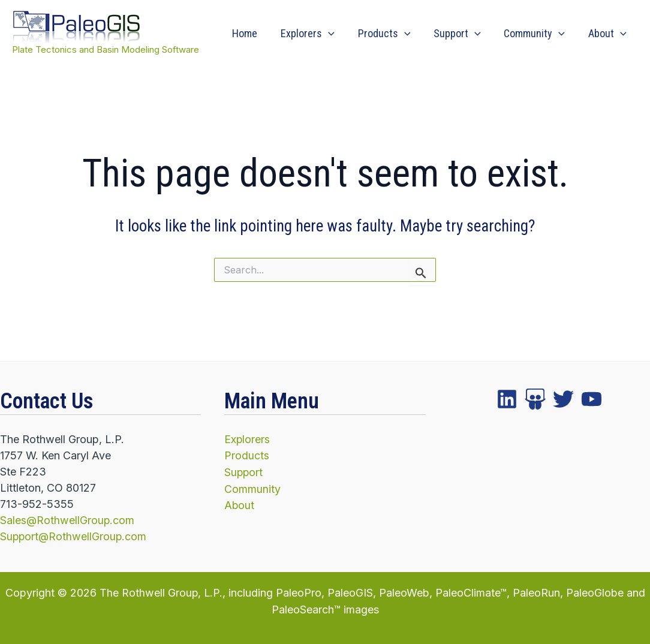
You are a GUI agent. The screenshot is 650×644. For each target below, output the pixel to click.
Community (537, 34)
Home (254, 33)
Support (461, 34)
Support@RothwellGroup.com (74, 536)
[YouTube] (592, 399)
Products (390, 34)
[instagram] (563, 399)
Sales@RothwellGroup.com (68, 520)
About (608, 34)
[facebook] (507, 399)
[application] (335, 34)
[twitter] (535, 399)
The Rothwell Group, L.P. (161, 592)
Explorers (315, 34)
